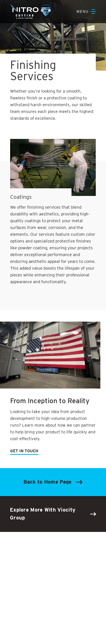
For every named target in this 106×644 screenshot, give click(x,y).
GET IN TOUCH (24, 451)
